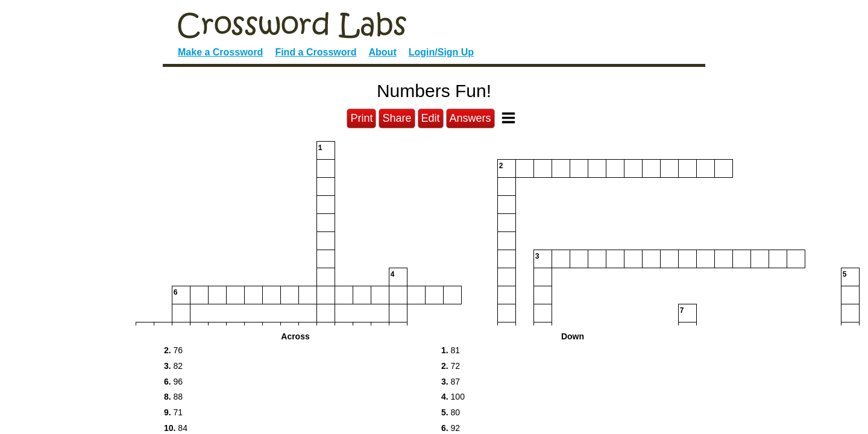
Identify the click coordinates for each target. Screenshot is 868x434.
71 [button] (173, 412)
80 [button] (451, 412)
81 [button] (451, 350)
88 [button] (173, 397)
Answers (470, 118)
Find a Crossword (316, 52)
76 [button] (173, 350)
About (383, 52)
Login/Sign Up (441, 52)
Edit (431, 118)
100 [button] (453, 397)
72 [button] (451, 366)
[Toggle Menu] (508, 118)
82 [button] (173, 366)
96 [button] (173, 382)
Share (397, 118)
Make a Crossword (220, 52)
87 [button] (451, 382)
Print (361, 118)
